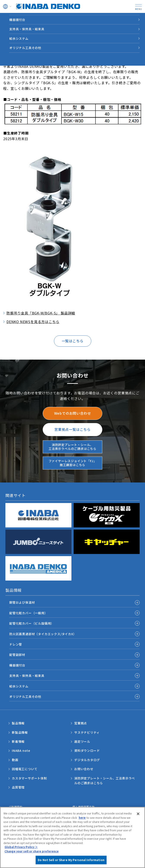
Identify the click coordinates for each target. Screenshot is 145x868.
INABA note (21, 751)
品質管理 (18, 787)
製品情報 (18, 723)
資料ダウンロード (87, 751)
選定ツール (82, 741)
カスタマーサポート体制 (29, 778)
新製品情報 (20, 732)
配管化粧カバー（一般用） (28, 613)
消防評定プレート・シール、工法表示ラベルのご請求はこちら (105, 781)
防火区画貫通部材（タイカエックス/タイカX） (43, 634)
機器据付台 (17, 20)
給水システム (19, 38)
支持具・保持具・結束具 (27, 29)
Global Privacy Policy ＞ (21, 849)
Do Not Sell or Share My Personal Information (71, 862)
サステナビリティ (87, 732)
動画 (15, 760)
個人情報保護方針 (84, 807)
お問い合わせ (84, 769)
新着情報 (18, 741)
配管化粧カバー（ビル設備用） (32, 623)
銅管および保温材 (22, 602)
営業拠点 (81, 723)
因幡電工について (25, 769)
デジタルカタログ (87, 760)
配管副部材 (17, 655)
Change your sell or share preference (32, 853)
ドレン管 (16, 644)
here (82, 819)
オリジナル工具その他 (25, 48)
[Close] (138, 816)
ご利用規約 (16, 807)
